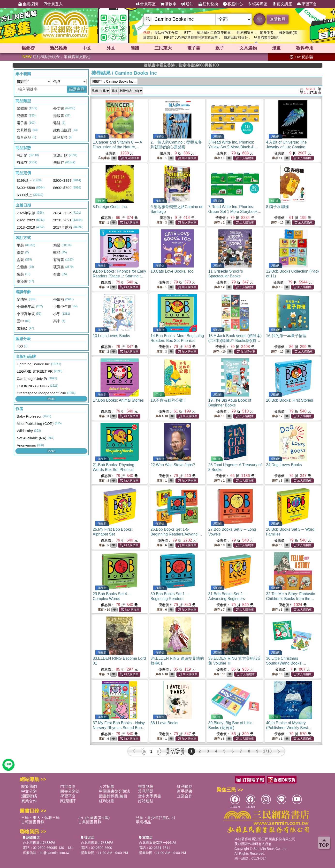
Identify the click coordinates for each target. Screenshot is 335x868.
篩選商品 (77, 89)
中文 (87, 48)
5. (110, 207)
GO (259, 19)
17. (118, 400)
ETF (187, 33)
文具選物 (248, 48)
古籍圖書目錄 (33, 822)
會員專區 (146, 4)
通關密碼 (29, 796)
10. (172, 271)
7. (235, 212)
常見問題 (146, 791)
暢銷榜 (28, 48)
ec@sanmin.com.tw (54, 853)
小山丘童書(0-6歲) (94, 818)
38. (164, 723)
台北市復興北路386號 (39, 843)
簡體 (135, 48)
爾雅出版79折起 (236, 37)
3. (235, 147)
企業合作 (185, 796)
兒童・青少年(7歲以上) (155, 818)
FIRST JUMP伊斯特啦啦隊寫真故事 (191, 37)
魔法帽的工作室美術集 (214, 33)
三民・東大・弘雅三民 (40, 818)
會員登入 (53, 4)
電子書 (194, 48)
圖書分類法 (70, 791)
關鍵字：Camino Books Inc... (114, 81)
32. (290, 599)
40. (289, 728)
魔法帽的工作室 (166, 33)
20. (289, 400)
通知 (187, 4)
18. (169, 400)
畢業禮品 (143, 822)
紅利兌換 (208, 4)
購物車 (168, 4)
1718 (267, 751)
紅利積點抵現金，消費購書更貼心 (57, 57)
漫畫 (276, 48)
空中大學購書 (150, 796)
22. (173, 465)
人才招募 (107, 786)
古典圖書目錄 (90, 822)
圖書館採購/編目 (113, 796)
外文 (111, 48)
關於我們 (29, 786)
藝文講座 (282, 4)
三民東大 (163, 48)
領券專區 (258, 4)
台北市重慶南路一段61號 (158, 843)
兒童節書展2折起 (267, 37)
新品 (59, 48)
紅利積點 (185, 786)
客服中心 (233, 4)
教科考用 (305, 48)
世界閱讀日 (245, 33)
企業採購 (28, 4)
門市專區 (68, 786)
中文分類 (29, 791)
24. (284, 465)
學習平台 (307, 4)
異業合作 (29, 801)
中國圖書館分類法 (114, 791)
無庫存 (104, 158)
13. (111, 336)
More (51, 399)
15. (235, 341)
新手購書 (185, 791)
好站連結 (146, 801)
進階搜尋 (278, 19)
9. (119, 276)
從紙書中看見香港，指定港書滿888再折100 (268, 65)
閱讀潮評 (68, 801)
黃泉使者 (266, 33)
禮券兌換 (146, 786)
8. (277, 207)
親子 (220, 48)
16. (286, 336)
